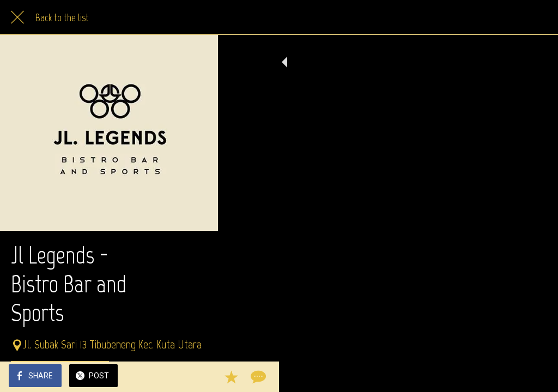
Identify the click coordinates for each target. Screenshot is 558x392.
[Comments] (536, 377)
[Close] (17, 17)
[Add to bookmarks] (510, 377)
